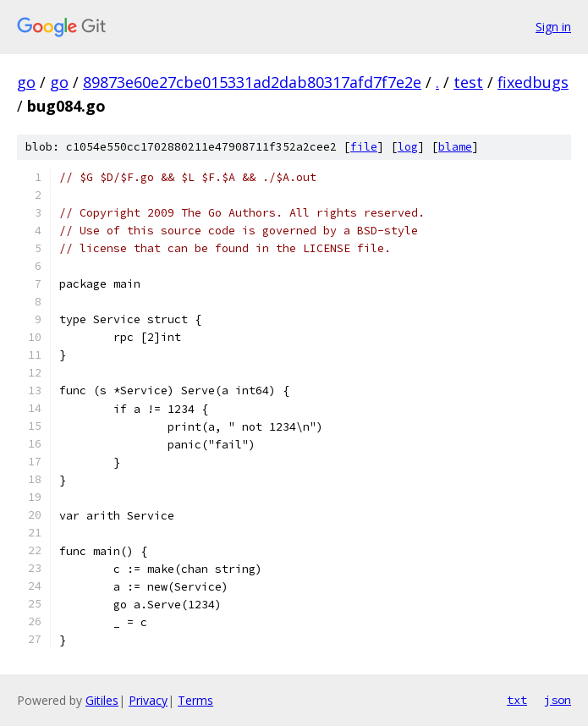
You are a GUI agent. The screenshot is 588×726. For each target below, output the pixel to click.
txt (517, 700)
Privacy (148, 700)
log (408, 147)
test (468, 82)
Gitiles (102, 700)
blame (455, 147)
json (558, 700)
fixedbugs (533, 82)
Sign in (553, 27)
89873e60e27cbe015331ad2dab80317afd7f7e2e (252, 82)
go (26, 82)
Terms (195, 700)
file (364, 147)
